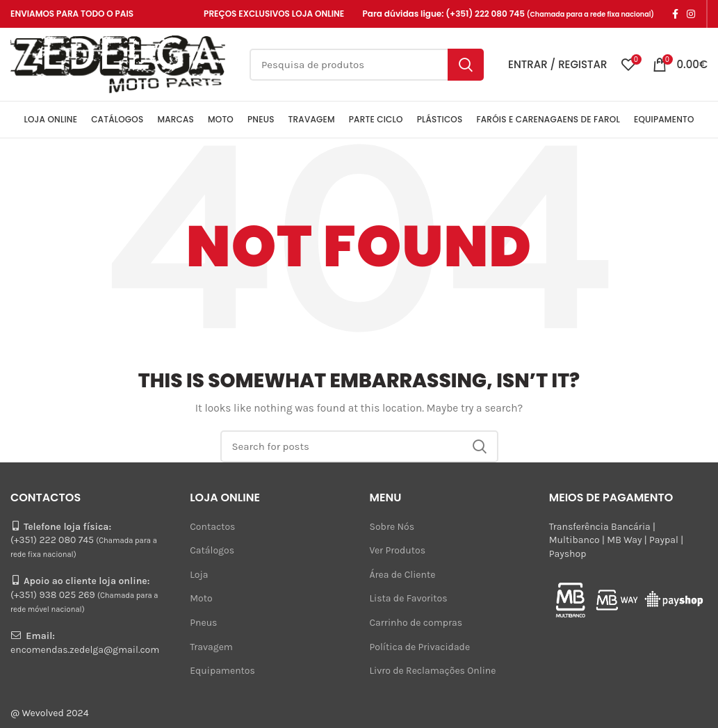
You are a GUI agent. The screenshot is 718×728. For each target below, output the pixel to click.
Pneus (203, 623)
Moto (201, 598)
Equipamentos (222, 671)
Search (466, 65)
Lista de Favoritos (409, 598)
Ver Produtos (398, 550)
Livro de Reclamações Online (433, 671)
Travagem (211, 647)
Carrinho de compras (416, 623)
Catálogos (212, 550)
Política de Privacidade (420, 647)
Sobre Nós (392, 527)
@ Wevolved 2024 (50, 713)
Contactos (212, 527)
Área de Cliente (403, 575)
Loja (199, 575)
